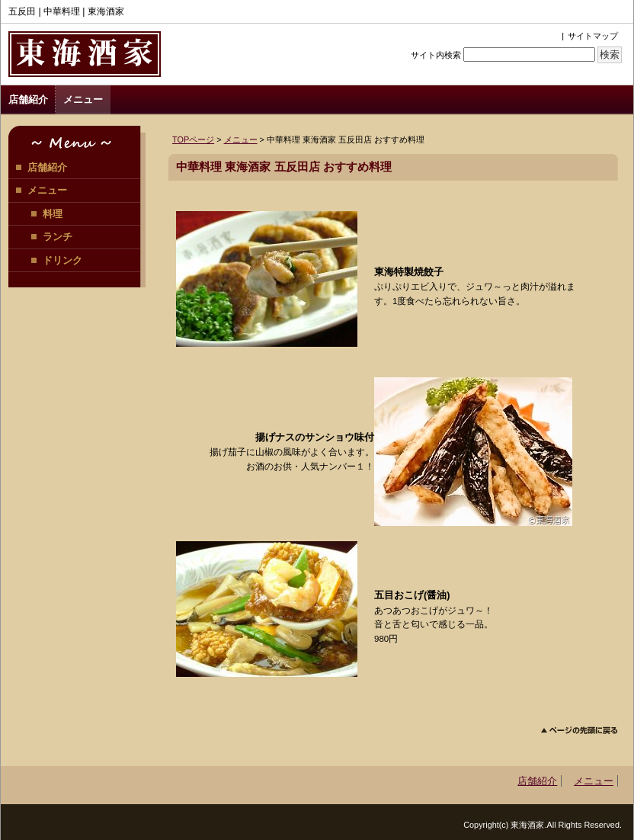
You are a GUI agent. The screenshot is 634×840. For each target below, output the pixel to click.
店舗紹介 (28, 99)
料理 (53, 214)
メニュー (83, 99)
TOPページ (193, 139)
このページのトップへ (580, 731)
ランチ (58, 237)
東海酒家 (85, 54)
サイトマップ (593, 36)
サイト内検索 (436, 55)
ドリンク (62, 260)
